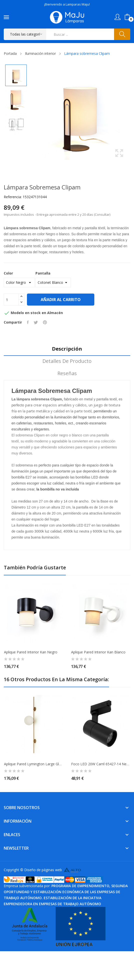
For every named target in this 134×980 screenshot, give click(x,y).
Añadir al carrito (61, 300)
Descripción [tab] (67, 349)
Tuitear (36, 322)
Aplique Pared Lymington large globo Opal (34, 764)
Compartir (28, 322)
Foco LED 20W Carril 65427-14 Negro (101, 764)
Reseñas (67, 374)
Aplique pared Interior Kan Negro (31, 652)
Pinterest (45, 322)
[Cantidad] (11, 300)
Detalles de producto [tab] (67, 361)
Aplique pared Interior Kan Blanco (98, 652)
